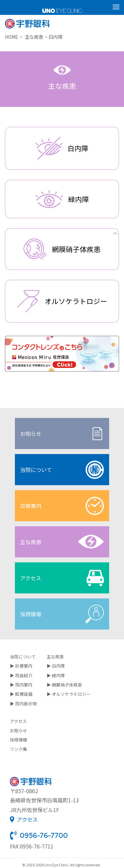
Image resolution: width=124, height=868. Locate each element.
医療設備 (24, 694)
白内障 (58, 666)
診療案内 (62, 506)
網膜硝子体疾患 (67, 685)
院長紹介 (24, 675)
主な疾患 (62, 542)
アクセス (62, 578)
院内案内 (24, 685)
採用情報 (62, 614)
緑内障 (58, 675)
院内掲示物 (26, 704)
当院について (62, 470)
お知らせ (62, 434)
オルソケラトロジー (71, 694)
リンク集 (19, 749)
